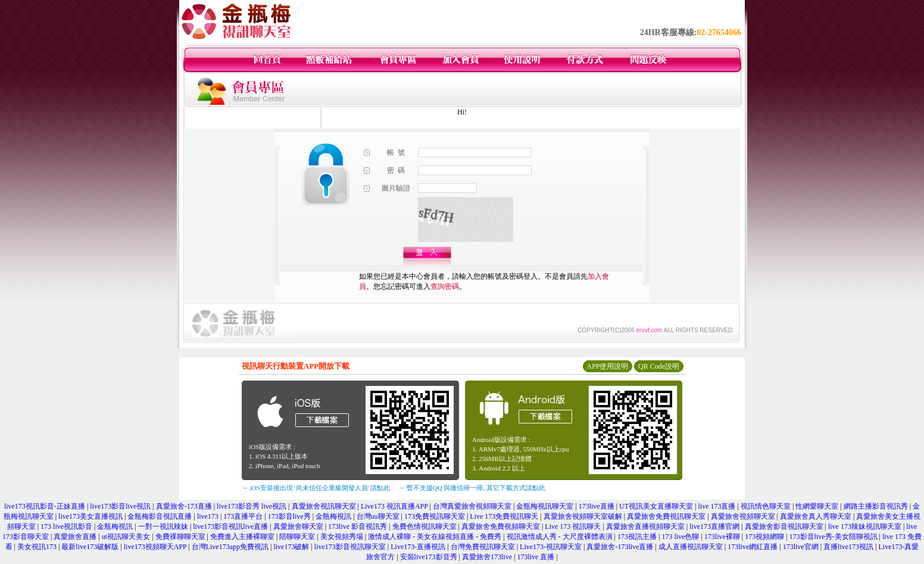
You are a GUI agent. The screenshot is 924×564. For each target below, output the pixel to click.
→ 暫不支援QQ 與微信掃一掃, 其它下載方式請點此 (472, 488)
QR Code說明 (659, 366)
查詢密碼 (445, 286)
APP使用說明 (607, 366)
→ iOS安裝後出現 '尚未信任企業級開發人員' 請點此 (316, 488)
